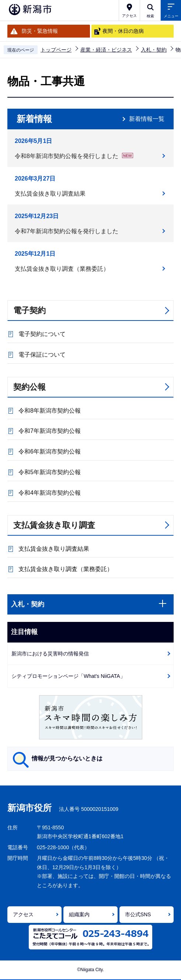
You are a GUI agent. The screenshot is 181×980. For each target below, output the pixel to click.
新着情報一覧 (147, 119)
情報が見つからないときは (67, 758)
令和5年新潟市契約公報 (50, 472)
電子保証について (42, 355)
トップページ (56, 50)
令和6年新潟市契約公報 (50, 451)
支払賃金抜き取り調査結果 (50, 194)
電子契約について (42, 334)
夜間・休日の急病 (123, 31)
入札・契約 (154, 50)
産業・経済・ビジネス (106, 50)
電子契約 (29, 310)
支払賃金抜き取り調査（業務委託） (62, 269)
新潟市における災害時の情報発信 (50, 654)
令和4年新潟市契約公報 (50, 493)
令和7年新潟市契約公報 (50, 431)
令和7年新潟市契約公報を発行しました (67, 231)
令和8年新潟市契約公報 (50, 411)
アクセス (23, 914)
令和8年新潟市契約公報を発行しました (74, 156)
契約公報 (29, 387)
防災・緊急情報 (40, 31)
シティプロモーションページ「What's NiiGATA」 (68, 676)
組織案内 (79, 914)
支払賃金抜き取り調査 (54, 525)
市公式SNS (138, 914)
